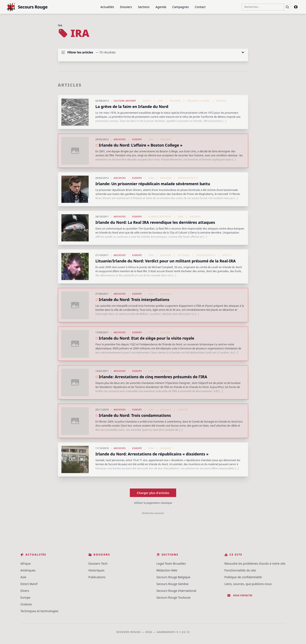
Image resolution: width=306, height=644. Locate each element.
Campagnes (180, 7)
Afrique (25, 563)
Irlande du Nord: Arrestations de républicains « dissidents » (152, 454)
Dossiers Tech (98, 563)
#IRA (160, 101)
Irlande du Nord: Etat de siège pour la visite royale (147, 338)
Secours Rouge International (176, 591)
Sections (144, 7)
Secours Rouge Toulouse (174, 597)
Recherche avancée (153, 513)
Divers (25, 591)
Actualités (107, 7)
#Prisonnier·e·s (188, 178)
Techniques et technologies (39, 611)
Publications (97, 577)
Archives (120, 139)
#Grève (147, 101)
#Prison (221, 101)
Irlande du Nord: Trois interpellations (134, 300)
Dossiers (126, 7)
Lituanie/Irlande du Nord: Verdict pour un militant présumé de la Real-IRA (166, 261)
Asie (23, 577)
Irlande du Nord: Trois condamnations (135, 415)
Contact (200, 7)
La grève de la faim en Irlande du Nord (132, 106)
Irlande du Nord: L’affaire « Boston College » (141, 145)
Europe (137, 139)
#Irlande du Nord (198, 101)
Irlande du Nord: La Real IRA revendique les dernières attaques (155, 222)
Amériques (28, 570)
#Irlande (175, 101)
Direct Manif (29, 584)
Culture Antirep (125, 101)
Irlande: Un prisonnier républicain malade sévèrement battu (153, 184)
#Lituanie (184, 255)
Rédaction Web (167, 570)
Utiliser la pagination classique (153, 503)
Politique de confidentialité (243, 577)
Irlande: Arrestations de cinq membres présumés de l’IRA (153, 377)
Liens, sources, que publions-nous (248, 584)
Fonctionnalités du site (240, 570)
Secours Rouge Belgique (173, 577)
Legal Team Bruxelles (171, 563)
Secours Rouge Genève (172, 584)
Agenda (161, 7)
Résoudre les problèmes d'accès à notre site (255, 563)
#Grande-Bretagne (160, 217)
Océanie (26, 604)
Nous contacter (240, 595)
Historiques (96, 570)
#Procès (227, 255)
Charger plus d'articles (153, 493)
